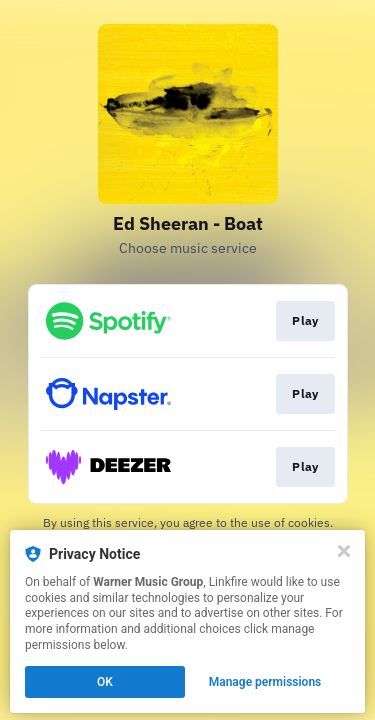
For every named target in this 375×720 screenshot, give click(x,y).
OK (105, 682)
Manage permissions (265, 682)
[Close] (344, 551)
